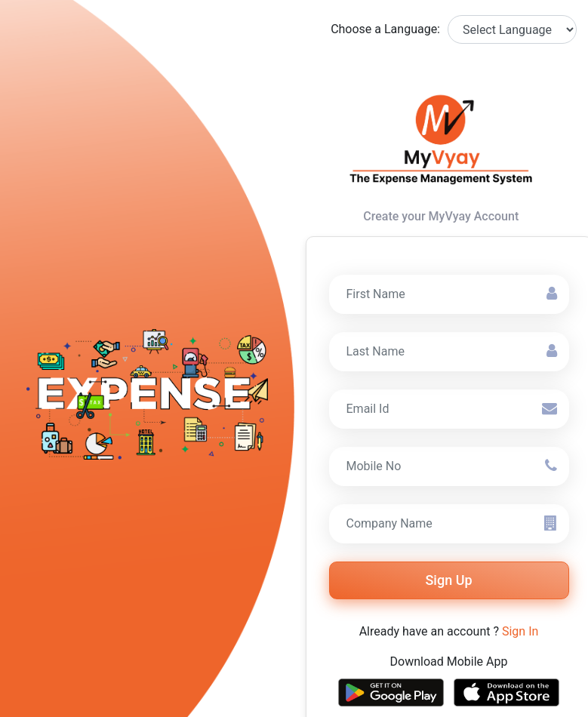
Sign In (520, 631)
